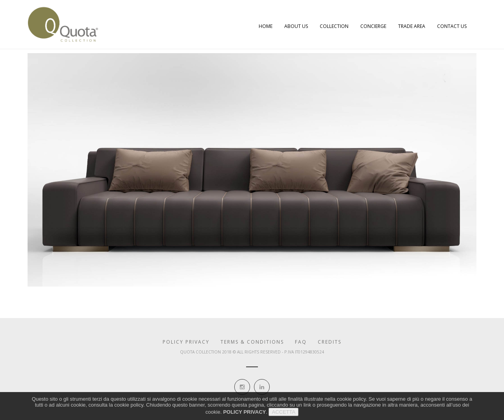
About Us (296, 26)
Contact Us (452, 26)
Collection (334, 26)
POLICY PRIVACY (245, 414)
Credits (330, 342)
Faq (301, 342)
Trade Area (412, 26)
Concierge (373, 26)
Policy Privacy (186, 342)
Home (266, 26)
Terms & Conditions (252, 342)
